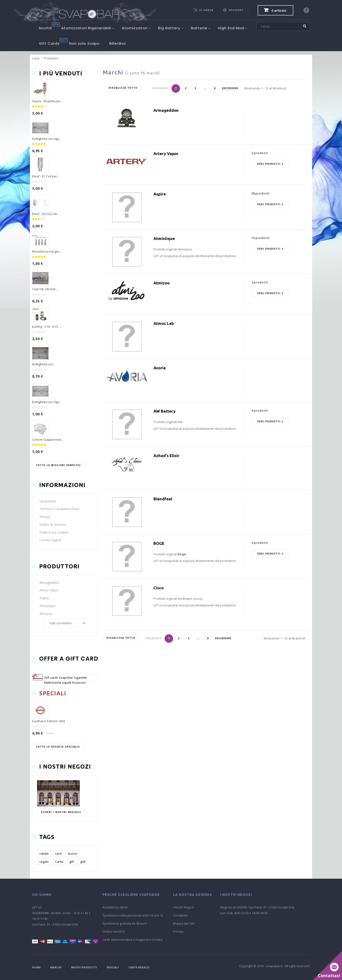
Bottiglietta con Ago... (47, 402)
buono (73, 853)
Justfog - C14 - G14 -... (47, 327)
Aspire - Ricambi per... (47, 101)
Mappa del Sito (184, 923)
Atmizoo (46, 614)
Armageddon (49, 583)
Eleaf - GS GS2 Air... (46, 214)
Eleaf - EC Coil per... (46, 176)
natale (44, 853)
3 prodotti (260, 410)
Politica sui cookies (54, 532)
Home (36, 967)
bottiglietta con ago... (47, 139)
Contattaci (180, 915)
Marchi (56, 967)
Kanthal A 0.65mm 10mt (49, 721)
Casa (36, 58)
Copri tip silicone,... (45, 289)
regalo (44, 862)
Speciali (113, 967)
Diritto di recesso (53, 524)
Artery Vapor (49, 590)
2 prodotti (260, 153)
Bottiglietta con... (44, 364)
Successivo (230, 88)
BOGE (159, 543)
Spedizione (48, 501)
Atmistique (48, 606)
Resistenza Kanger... (47, 251)
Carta (59, 862)
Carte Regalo (139, 967)
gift (72, 862)
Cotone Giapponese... (48, 439)
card (58, 853)
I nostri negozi (50, 540)
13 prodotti (260, 238)
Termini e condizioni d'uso (59, 509)
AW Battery (164, 411)
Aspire (44, 598)
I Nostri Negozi (183, 907)
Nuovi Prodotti (84, 967)
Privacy (45, 517)
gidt (83, 862)
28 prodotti (260, 193)
